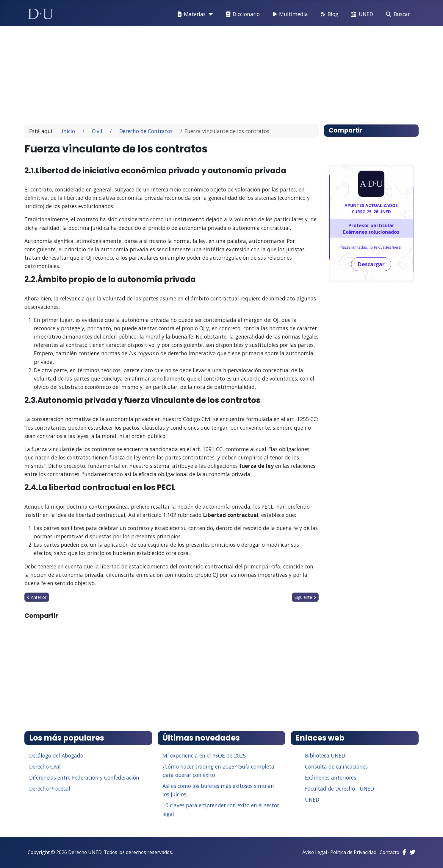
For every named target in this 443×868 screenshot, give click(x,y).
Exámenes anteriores (331, 777)
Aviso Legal (315, 852)
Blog (328, 14)
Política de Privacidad (353, 852)
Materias (190, 14)
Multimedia (289, 14)
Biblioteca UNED (325, 755)
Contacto (389, 852)
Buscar (397, 14)
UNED (361, 14)
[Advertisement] (208, 73)
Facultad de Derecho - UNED (339, 788)
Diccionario (242, 14)
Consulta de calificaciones (336, 766)
